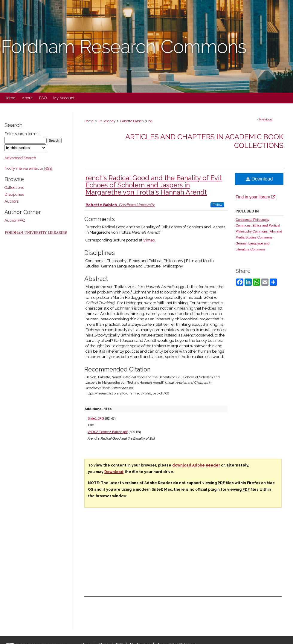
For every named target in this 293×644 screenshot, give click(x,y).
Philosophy (107, 121)
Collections (14, 188)
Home (89, 121)
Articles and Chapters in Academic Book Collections (204, 141)
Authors (12, 201)
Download (259, 179)
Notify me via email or (28, 168)
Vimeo (149, 240)
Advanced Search (20, 158)
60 (150, 121)
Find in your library (255, 197)
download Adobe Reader (196, 465)
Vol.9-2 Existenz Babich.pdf (108, 432)
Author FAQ (15, 220)
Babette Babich (132, 121)
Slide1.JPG (96, 418)
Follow (217, 205)
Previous (266, 119)
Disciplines (14, 194)
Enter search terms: (22, 134)
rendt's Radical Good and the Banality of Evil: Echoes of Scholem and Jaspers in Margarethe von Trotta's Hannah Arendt (154, 185)
